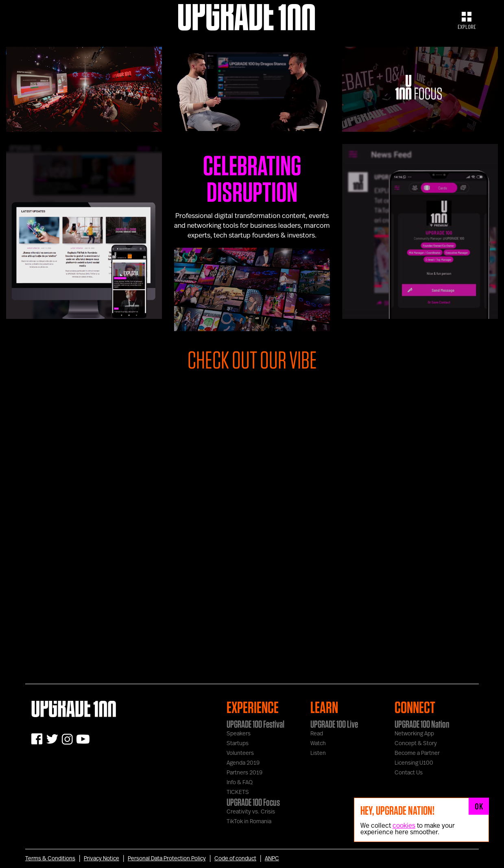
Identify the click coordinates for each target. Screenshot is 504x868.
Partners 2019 (244, 773)
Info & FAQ (240, 783)
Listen (318, 753)
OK (479, 806)
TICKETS (238, 792)
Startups (238, 744)
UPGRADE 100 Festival (255, 724)
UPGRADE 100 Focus (253, 802)
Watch (318, 744)
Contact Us (409, 773)
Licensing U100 (414, 763)
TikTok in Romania (249, 822)
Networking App (414, 734)
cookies (404, 826)
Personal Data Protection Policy (167, 859)
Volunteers (240, 753)
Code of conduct (235, 859)
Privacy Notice (101, 859)
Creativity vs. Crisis (251, 812)
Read (317, 734)
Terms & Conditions (50, 859)
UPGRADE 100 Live (334, 724)
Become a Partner (417, 753)
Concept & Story (416, 744)
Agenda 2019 (243, 763)
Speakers (239, 734)
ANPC (272, 859)
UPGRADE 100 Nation (422, 724)
